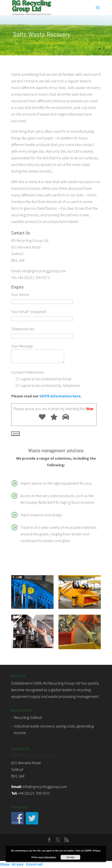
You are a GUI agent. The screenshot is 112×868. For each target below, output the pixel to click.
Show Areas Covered (21, 865)
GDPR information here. (61, 396)
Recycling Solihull (28, 717)
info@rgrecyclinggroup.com (45, 787)
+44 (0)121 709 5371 (34, 793)
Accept (70, 857)
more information (47, 857)
